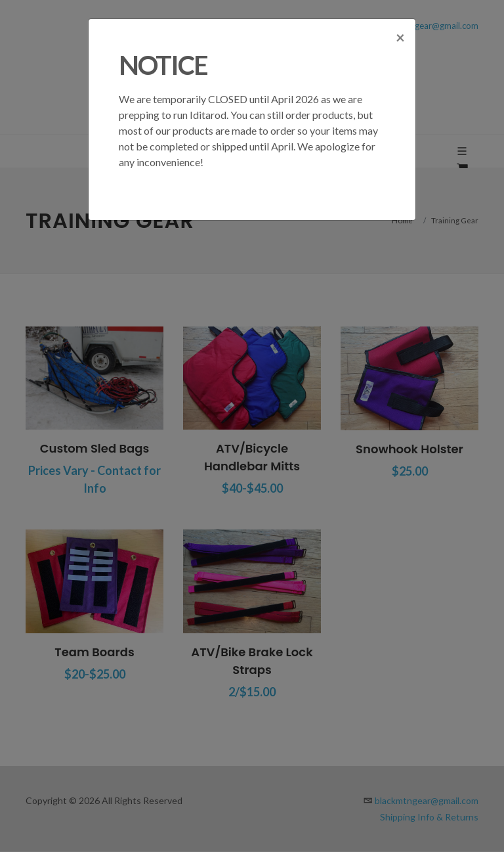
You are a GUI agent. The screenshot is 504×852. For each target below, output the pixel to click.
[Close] (400, 41)
